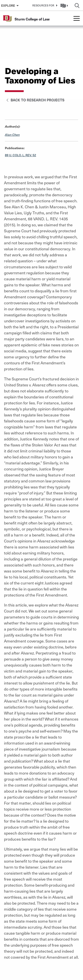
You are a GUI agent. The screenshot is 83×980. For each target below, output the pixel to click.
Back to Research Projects (35, 100)
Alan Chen (12, 135)
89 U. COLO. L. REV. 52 (20, 155)
